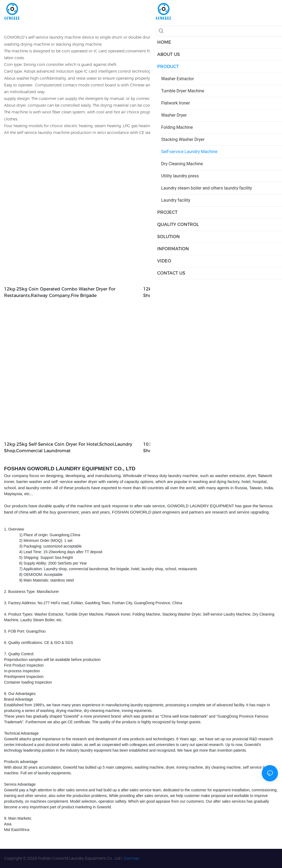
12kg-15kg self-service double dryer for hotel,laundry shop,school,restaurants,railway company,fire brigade (203, 292)
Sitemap (131, 858)
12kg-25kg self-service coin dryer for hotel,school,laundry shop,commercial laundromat (68, 447)
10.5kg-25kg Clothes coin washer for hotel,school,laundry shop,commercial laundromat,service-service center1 (207, 447)
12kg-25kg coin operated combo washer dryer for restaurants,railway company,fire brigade (60, 292)
